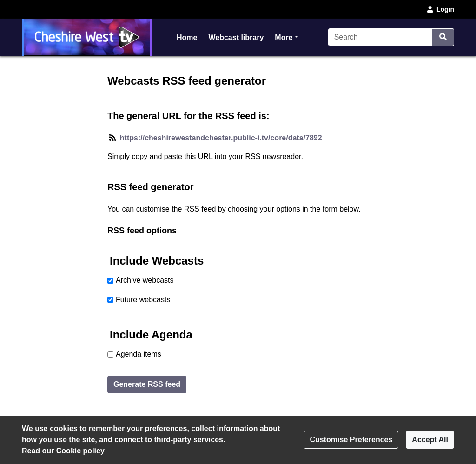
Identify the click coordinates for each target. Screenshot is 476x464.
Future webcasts (143, 300)
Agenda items (139, 354)
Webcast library (236, 37)
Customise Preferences (351, 440)
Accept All (430, 440)
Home (187, 37)
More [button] (286, 36)
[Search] (380, 37)
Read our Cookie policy (63, 451)
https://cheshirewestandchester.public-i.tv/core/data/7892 (221, 138)
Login (440, 9)
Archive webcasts (145, 280)
